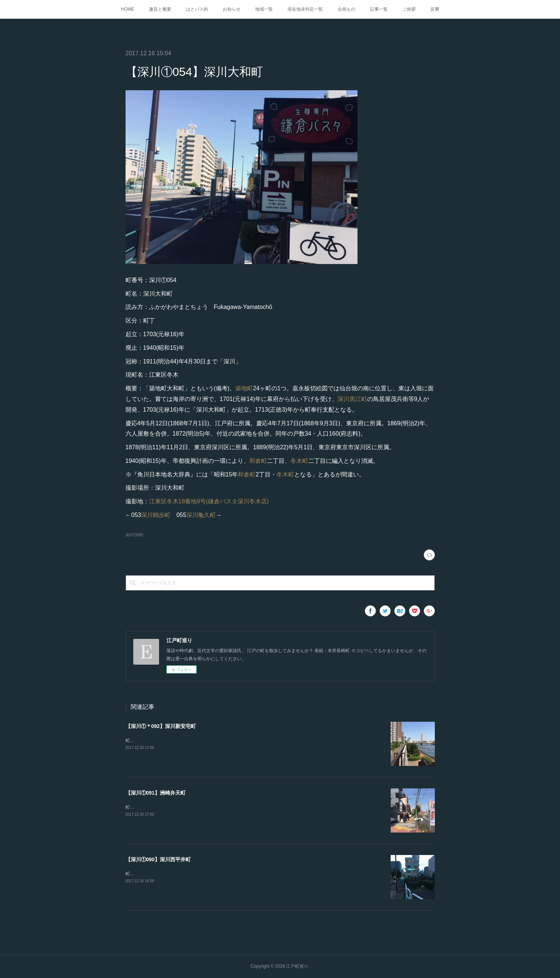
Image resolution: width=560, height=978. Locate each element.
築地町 (244, 388)
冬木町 (299, 461)
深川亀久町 (201, 515)
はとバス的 (197, 9)
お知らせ (232, 9)
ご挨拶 (409, 9)
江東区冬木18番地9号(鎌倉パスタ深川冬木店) (209, 501)
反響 (435, 9)
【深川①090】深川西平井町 (158, 859)
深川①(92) (134, 535)
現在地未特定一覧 (305, 9)
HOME (128, 9)
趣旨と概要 (160, 9)
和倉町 (258, 461)
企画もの (346, 9)
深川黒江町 (352, 399)
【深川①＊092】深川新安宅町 (161, 726)
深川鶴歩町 (156, 515)
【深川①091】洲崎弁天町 (156, 793)
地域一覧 (264, 9)
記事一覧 (379, 9)
